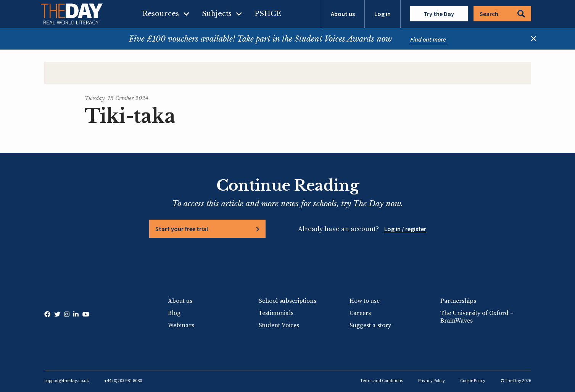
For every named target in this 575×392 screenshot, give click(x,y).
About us (343, 14)
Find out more (428, 39)
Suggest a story (370, 325)
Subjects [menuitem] (217, 14)
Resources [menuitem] (161, 14)
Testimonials (276, 313)
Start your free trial (182, 229)
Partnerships (458, 301)
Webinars (181, 325)
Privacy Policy (432, 380)
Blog (174, 313)
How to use (365, 301)
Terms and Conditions (382, 380)
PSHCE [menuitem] (268, 14)
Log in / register (405, 229)
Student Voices (279, 325)
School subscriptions (287, 301)
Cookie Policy (473, 380)
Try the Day (439, 14)
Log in (383, 14)
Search (502, 14)
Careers (360, 313)
